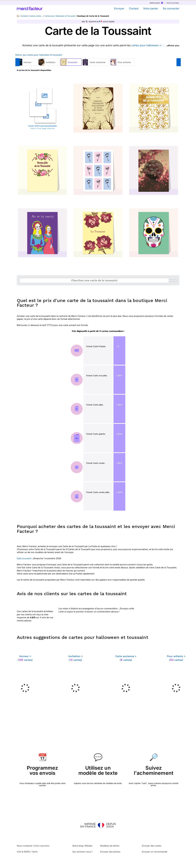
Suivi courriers (42, 846)
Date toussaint (24, 558)
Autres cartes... (36, 16)
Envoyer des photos (110, 852)
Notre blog (78, 846)
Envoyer (119, 8)
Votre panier (151, 8)
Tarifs (35, 852)
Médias (89, 846)
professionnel (170, 3)
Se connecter (171, 8)
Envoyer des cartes (152, 846)
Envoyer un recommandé (155, 852)
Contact (134, 8)
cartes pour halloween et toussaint (153, 45)
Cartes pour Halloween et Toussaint (60, 16)
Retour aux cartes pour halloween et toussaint (39, 55)
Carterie (24, 16)
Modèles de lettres (110, 846)
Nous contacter (25, 846)
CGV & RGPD (23, 852)
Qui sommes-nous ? (83, 852)
